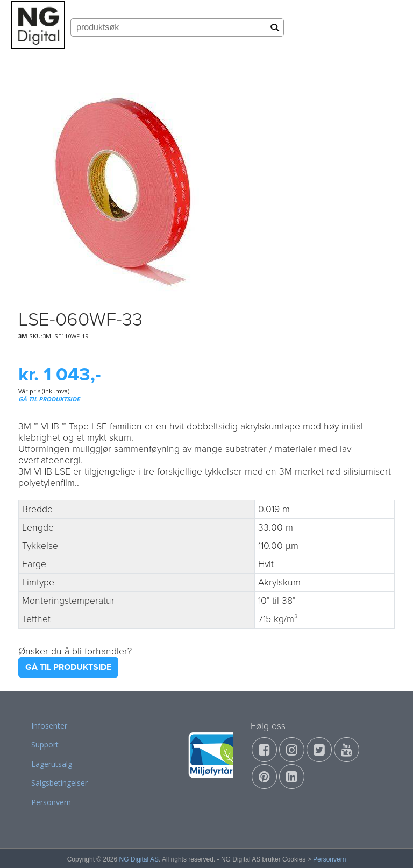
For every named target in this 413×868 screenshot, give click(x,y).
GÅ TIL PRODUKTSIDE (49, 399)
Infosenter (49, 726)
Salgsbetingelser (59, 783)
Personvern (51, 802)
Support (45, 744)
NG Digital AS (139, 859)
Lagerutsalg (52, 764)
